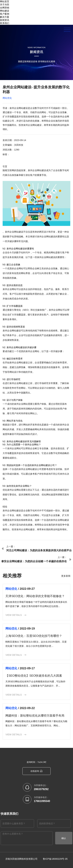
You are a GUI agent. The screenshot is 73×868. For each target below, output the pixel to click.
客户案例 (5, 14)
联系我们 (5, 23)
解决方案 (5, 17)
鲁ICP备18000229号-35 (55, 859)
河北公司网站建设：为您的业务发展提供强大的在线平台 (39, 550)
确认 (64, 838)
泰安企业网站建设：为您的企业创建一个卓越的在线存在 (34, 561)
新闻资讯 (5, 20)
